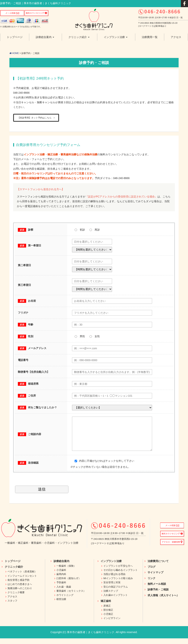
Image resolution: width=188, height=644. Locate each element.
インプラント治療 (111, 567)
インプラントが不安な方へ (118, 571)
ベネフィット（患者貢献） (22, 577)
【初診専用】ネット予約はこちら (36, 118)
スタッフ (12, 606)
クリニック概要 (16, 598)
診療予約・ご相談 (158, 595)
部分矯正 (108, 616)
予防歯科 (61, 588)
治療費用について (158, 567)
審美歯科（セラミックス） (71, 597)
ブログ (152, 572)
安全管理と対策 (112, 588)
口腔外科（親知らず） (69, 584)
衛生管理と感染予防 (19, 586)
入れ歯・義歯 (64, 592)
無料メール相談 (157, 589)
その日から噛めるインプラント (121, 576)
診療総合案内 (61, 567)
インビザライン (112, 624)
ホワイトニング (65, 601)
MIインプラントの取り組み (118, 584)
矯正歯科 (106, 607)
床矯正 (107, 611)
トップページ (13, 567)
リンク (152, 584)
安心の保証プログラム (116, 592)
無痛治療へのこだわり (20, 594)
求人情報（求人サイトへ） (163, 601)
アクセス (12, 602)
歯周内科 (61, 580)
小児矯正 (108, 620)
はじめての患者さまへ (20, 590)
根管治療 (61, 605)
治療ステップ (111, 597)
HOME (14, 53)
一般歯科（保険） (66, 571)
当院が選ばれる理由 (114, 580)
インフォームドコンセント (22, 581)
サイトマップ (155, 578)
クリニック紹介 (14, 572)
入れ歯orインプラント (116, 601)
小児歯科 (61, 576)
